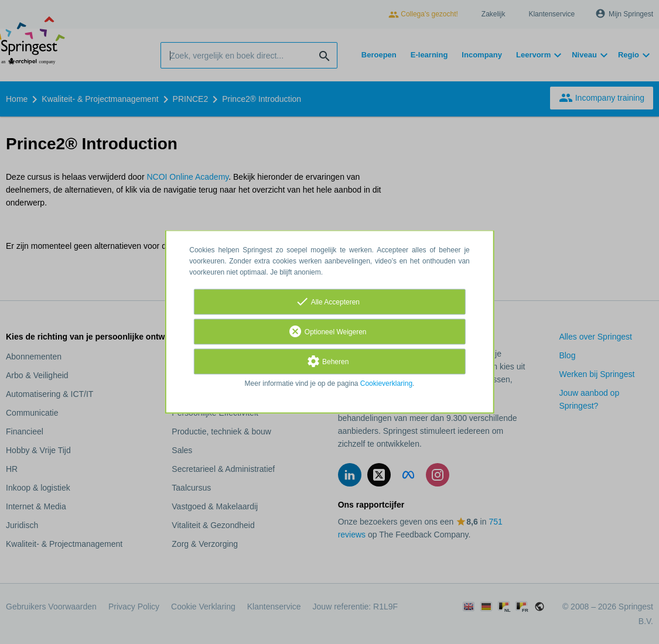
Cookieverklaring (386, 384)
